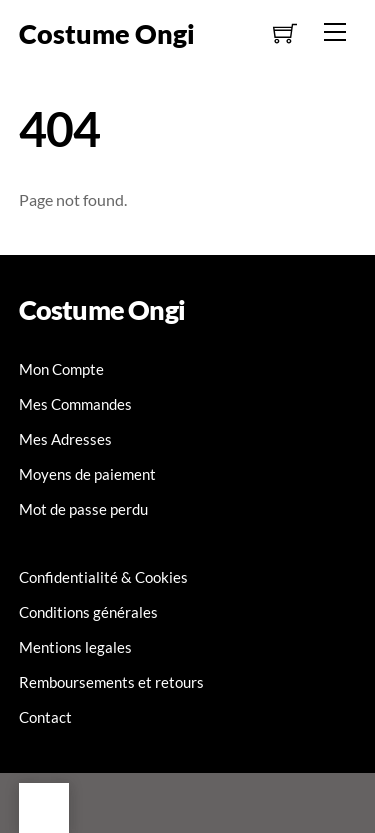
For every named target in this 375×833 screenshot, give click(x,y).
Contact (45, 717)
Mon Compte (61, 369)
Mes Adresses (65, 439)
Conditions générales (88, 612)
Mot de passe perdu (83, 509)
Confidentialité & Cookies (103, 577)
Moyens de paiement (87, 474)
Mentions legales (75, 647)
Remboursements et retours (111, 682)
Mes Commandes (75, 404)
